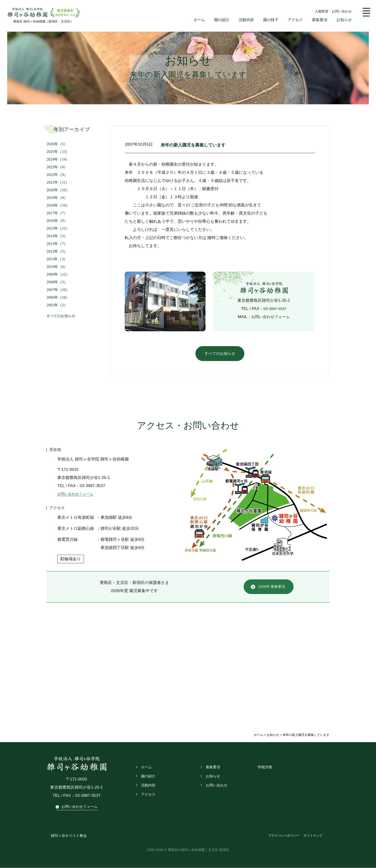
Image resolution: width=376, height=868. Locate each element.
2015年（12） (58, 229)
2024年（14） (58, 160)
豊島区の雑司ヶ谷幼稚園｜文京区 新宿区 (199, 850)
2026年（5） (57, 144)
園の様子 (267, 20)
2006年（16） (58, 298)
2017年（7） (57, 213)
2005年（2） (57, 305)
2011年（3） (57, 259)
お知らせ (344, 20)
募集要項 (318, 20)
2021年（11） (58, 183)
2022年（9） (57, 175)
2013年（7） (57, 244)
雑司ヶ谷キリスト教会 (66, 836)
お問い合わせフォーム (270, 317)
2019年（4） (57, 198)
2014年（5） (57, 236)
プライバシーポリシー (284, 836)
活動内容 (242, 20)
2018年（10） (58, 206)
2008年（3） (57, 282)
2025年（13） (58, 152)
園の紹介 (217, 20)
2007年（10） (58, 290)
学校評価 (264, 768)
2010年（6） (57, 267)
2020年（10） (58, 190)
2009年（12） (58, 275)
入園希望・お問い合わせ (333, 11)
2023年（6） (57, 167)
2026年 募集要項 (272, 587)
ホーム (193, 20)
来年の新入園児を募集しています (199, 145)
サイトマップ (313, 836)
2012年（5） (57, 252)
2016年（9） (57, 221)
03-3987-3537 (275, 309)
